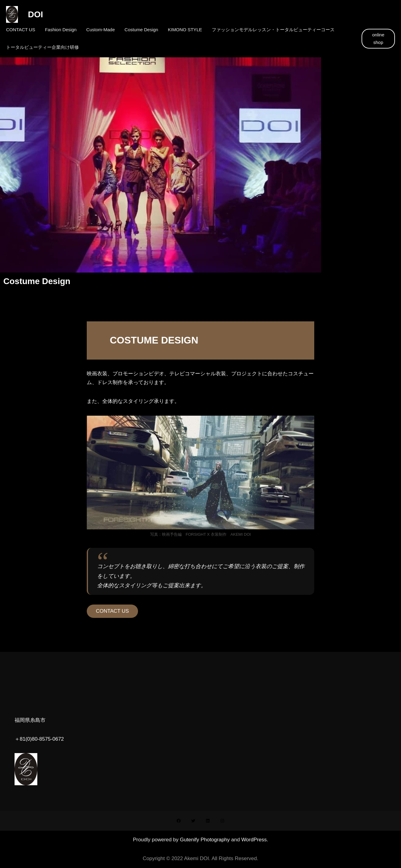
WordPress (254, 840)
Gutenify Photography (206, 840)
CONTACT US (112, 611)
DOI (31, 14)
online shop (378, 39)
